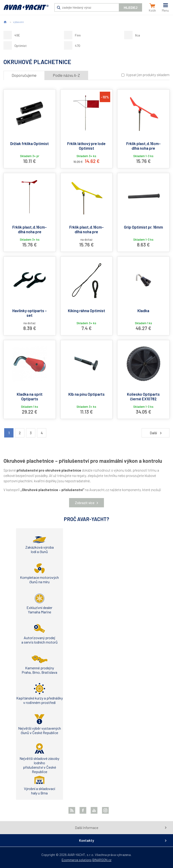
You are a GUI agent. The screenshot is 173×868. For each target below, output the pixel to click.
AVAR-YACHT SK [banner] (26, 10)
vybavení (18, 22)
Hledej (131, 8)
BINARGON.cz (102, 860)
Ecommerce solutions (77, 860)
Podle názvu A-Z (66, 75)
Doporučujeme (24, 75)
